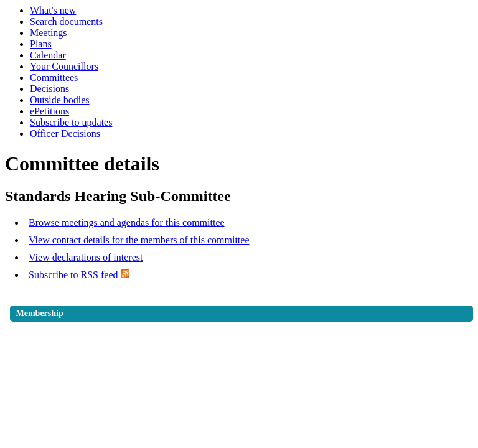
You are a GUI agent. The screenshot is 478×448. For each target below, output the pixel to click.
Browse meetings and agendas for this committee (127, 222)
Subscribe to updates (71, 122)
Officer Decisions (65, 133)
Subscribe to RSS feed (79, 275)
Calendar (48, 55)
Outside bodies (60, 100)
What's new (53, 10)
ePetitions (49, 111)
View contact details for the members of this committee (139, 240)
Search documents (66, 21)
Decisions (49, 89)
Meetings (49, 33)
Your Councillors (64, 66)
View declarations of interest (86, 257)
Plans (41, 44)
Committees (54, 77)
